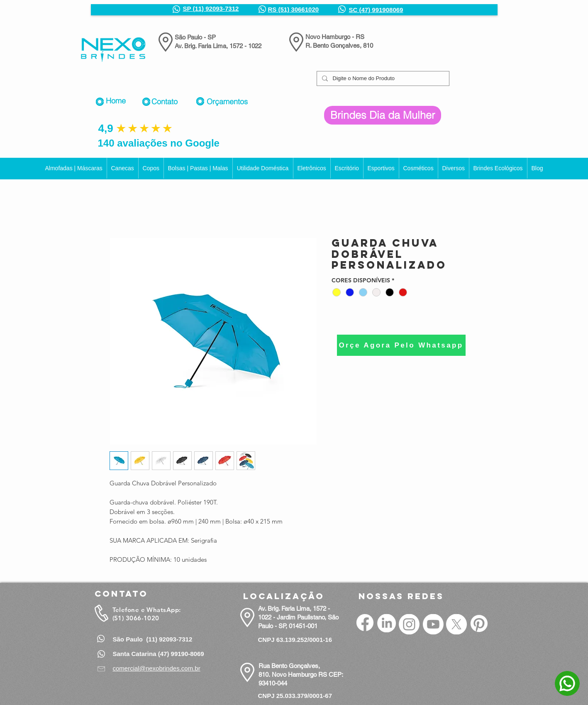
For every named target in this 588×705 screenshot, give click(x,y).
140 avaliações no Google (159, 143)
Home (116, 101)
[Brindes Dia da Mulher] (383, 115)
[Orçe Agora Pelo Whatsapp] (401, 345)
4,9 (106, 128)
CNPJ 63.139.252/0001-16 (295, 640)
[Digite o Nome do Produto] (382, 78)
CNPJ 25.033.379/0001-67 (295, 696)
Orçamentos (227, 102)
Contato (165, 102)
